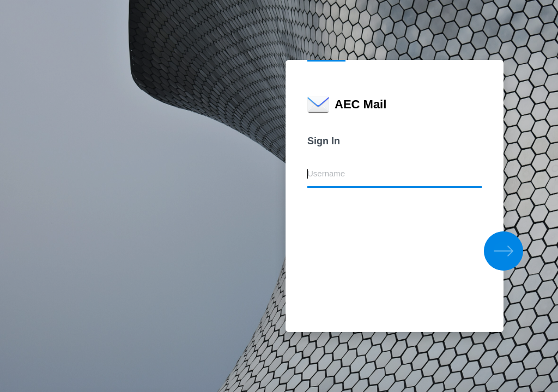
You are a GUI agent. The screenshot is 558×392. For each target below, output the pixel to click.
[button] (504, 251)
